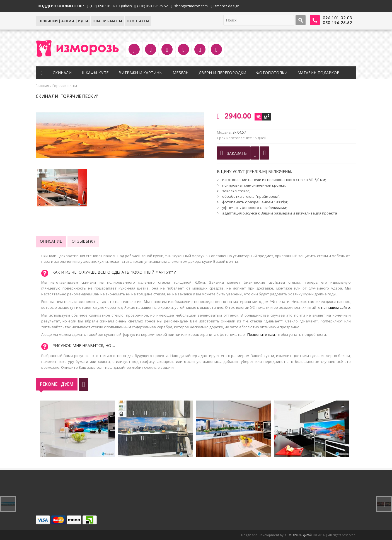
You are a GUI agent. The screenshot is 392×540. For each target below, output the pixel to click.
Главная (42, 86)
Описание (51, 241)
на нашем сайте (336, 307)
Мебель (181, 73)
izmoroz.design (227, 6)
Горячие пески (65, 86)
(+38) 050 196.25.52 (153, 6)
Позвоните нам (261, 334)
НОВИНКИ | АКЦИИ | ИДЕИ (63, 21)
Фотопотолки (272, 73)
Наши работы (108, 21)
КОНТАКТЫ (138, 21)
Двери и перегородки (222, 73)
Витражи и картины (141, 73)
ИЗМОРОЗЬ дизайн (299, 535)
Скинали (62, 73)
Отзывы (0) (83, 241)
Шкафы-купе (95, 73)
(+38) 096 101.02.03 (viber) (111, 6)
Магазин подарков (319, 73)
